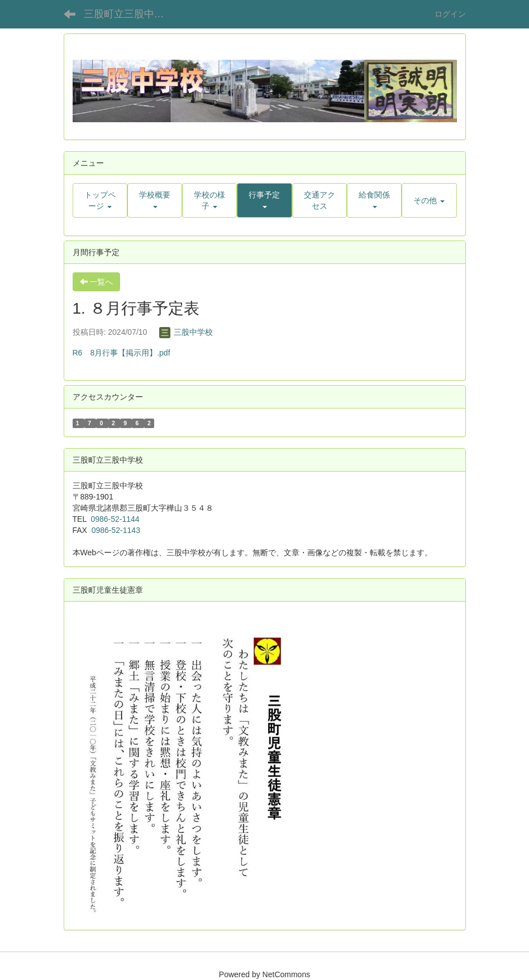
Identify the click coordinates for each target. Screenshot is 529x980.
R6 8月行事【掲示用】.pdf (121, 353)
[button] (155, 200)
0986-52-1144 (115, 519)
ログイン (450, 14)
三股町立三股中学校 (129, 14)
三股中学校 (186, 332)
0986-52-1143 (116, 530)
